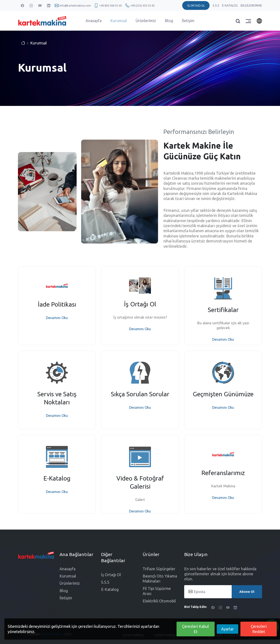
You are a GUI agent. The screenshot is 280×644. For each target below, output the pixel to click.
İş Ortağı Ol (111, 575)
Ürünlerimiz (146, 21)
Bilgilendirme (251, 5)
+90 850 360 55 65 (110, 5)
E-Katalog (230, 5)
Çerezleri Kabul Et (195, 629)
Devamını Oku (57, 318)
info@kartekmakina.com (75, 5)
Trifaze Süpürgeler (159, 569)
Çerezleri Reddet (259, 629)
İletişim (188, 21)
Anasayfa (94, 21)
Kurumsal (119, 21)
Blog (169, 21)
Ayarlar (227, 629)
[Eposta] (223, 592)
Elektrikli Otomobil (159, 601)
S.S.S (216, 5)
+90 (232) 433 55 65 (142, 5)
